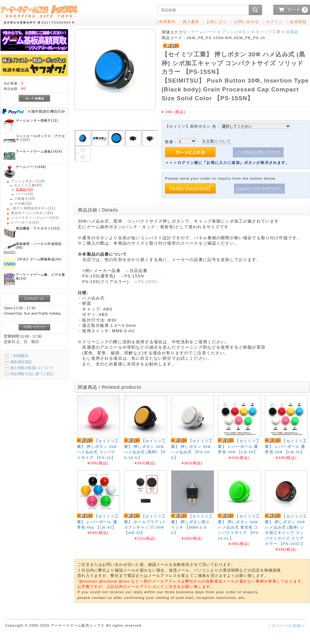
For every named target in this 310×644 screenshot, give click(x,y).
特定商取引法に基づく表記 (32, 374)
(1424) (39, 151)
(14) (40, 277)
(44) (25, 189)
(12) (37, 121)
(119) (28, 181)
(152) (38, 228)
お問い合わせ (247, 22)
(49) (25, 199)
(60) (28, 185)
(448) (31, 167)
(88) (39, 246)
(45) (39, 259)
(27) (40, 138)
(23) (25, 222)
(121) (35, 218)
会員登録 (298, 22)
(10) (23, 203)
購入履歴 (191, 22)
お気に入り (217, 22)
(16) (25, 194)
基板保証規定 (21, 362)
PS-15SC (147, 282)
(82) (32, 213)
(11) (33, 208)
